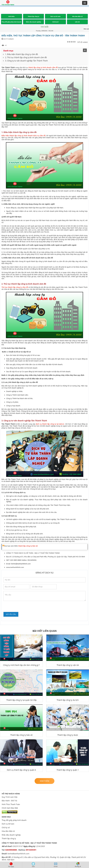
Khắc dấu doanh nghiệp (11, 835)
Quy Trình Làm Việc (10, 797)
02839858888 (11, 850)
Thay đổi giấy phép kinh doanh (14, 820)
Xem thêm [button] (44, 781)
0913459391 (31, 850)
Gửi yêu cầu (11, 614)
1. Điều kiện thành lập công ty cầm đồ (22, 54)
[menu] (85, 50)
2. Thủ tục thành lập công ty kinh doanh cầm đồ (26, 57)
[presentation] (21, 606)
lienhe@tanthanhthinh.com (21, 564)
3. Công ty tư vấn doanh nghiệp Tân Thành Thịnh (26, 61)
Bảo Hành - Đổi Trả (9, 801)
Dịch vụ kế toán (8, 824)
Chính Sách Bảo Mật (10, 808)
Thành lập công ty (9, 838)
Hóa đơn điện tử (8, 831)
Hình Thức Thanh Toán (11, 804)
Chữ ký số (6, 827)
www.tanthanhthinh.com (15, 567)
